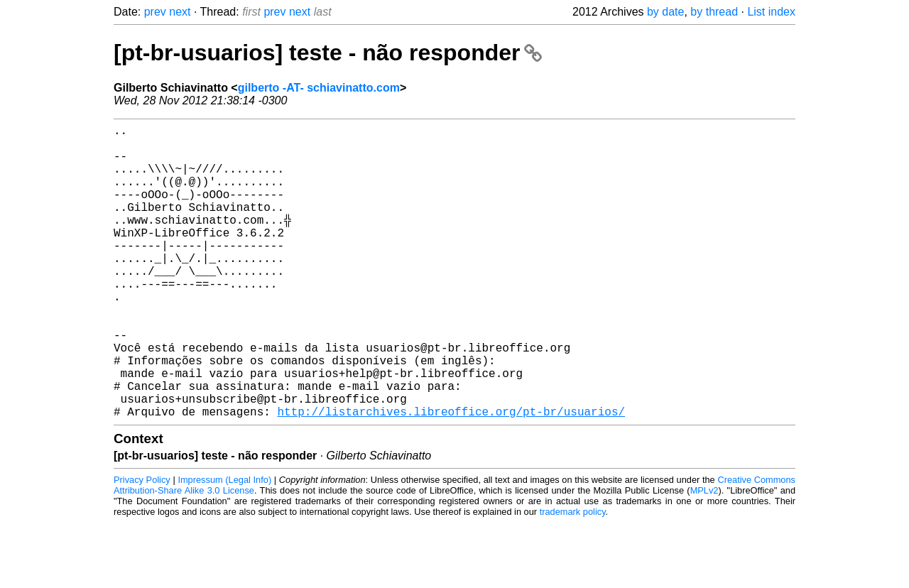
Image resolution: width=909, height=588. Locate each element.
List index (771, 12)
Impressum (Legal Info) (224, 545)
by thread (714, 12)
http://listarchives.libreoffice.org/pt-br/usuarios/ (451, 477)
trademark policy (573, 577)
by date (665, 12)
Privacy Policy (142, 545)
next (180, 12)
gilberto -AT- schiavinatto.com (319, 88)
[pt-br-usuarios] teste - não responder (328, 53)
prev (155, 12)
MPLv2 (704, 556)
